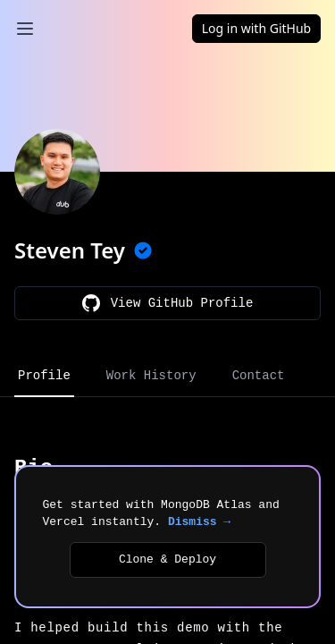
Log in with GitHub (256, 28)
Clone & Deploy (167, 559)
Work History (151, 376)
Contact (259, 376)
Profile (44, 376)
